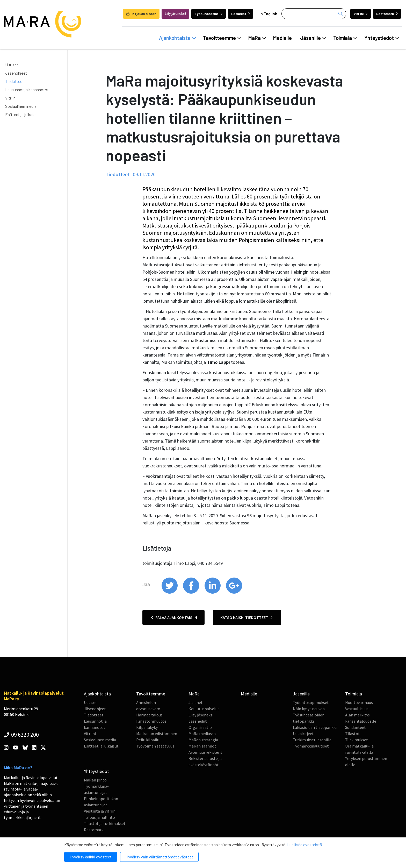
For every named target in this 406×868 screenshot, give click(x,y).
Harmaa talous (149, 715)
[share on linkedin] (213, 592)
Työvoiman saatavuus (155, 746)
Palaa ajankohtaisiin (174, 617)
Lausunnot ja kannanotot (27, 90)
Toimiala (345, 38)
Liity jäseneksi (201, 715)
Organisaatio (200, 727)
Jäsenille (313, 38)
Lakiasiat (241, 14)
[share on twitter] (170, 592)
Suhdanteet (356, 727)
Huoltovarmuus (359, 702)
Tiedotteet (15, 81)
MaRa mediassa (202, 734)
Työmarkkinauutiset (311, 746)
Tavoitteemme (222, 38)
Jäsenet (196, 702)
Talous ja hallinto (99, 817)
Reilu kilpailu (148, 740)
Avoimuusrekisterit (205, 752)
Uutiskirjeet (303, 734)
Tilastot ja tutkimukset (105, 823)
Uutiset (12, 65)
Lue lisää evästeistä (304, 845)
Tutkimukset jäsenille (312, 740)
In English (268, 14)
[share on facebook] (191, 592)
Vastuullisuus (357, 709)
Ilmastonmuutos (151, 721)
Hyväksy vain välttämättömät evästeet (159, 857)
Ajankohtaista (178, 38)
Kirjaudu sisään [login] (141, 14)
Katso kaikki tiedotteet (246, 617)
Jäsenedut (198, 721)
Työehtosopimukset (311, 702)
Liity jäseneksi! (175, 14)
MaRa (257, 38)
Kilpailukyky (147, 727)
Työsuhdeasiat (209, 14)
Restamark (387, 14)
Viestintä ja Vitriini (100, 811)
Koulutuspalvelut (204, 709)
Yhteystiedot (382, 38)
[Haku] (314, 14)
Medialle (282, 38)
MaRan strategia (203, 740)
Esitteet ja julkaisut (22, 114)
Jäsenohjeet (16, 73)
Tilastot (353, 734)
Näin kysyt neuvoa (309, 709)
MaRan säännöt (202, 746)
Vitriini (361, 14)
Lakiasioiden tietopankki (315, 727)
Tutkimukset (357, 740)
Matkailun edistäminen (157, 734)
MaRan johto (95, 780)
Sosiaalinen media (21, 106)
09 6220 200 (21, 735)
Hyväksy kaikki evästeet (91, 857)
